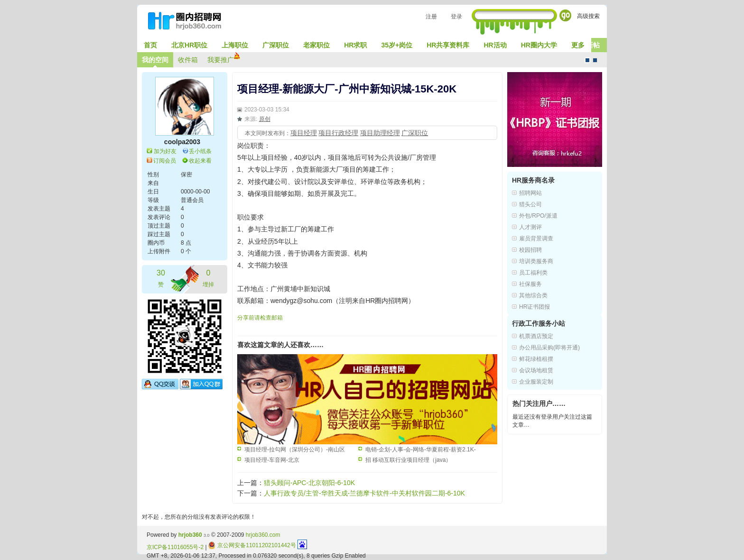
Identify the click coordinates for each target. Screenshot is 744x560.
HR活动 (495, 45)
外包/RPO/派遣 (538, 216)
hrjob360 (190, 535)
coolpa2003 (182, 142)
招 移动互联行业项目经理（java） (408, 460)
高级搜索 (588, 16)
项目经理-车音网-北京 (272, 460)
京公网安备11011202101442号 (252, 545)
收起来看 (200, 161)
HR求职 (355, 45)
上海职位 (235, 45)
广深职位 (276, 45)
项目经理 (304, 133)
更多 (578, 45)
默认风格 (587, 60)
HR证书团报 (535, 307)
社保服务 (530, 284)
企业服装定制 (536, 382)
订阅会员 (165, 161)
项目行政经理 (338, 133)
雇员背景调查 (536, 239)
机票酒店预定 (536, 336)
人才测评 (530, 227)
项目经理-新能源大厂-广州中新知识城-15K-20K (347, 89)
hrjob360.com (263, 535)
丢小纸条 (200, 151)
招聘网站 (530, 193)
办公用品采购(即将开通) (549, 348)
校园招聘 (530, 250)
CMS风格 (595, 60)
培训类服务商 (536, 261)
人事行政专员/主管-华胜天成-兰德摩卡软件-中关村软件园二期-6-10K (364, 493)
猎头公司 (530, 204)
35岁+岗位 (397, 45)
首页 (150, 45)
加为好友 (165, 151)
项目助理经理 (380, 133)
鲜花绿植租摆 (536, 359)
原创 (265, 119)
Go (565, 15)
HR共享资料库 (448, 45)
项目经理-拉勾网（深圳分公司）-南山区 (295, 450)
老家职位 (316, 45)
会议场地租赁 (536, 370)
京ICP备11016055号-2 (175, 547)
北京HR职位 (189, 45)
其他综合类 (533, 295)
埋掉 (208, 278)
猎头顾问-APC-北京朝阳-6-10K (309, 483)
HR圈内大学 (539, 45)
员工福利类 (533, 273)
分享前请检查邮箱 (260, 318)
